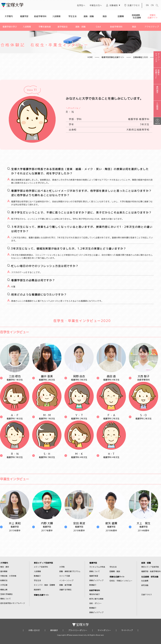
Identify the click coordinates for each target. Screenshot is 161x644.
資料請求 (54, 630)
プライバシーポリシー (78, 630)
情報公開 (4, 590)
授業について (95, 571)
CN (152, 5)
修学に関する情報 (96, 599)
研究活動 (145, 585)
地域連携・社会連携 (137, 16)
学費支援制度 (45, 27)
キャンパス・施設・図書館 (44, 585)
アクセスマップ (152, 27)
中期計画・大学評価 (8, 576)
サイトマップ (127, 630)
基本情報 (4, 571)
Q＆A (98, 27)
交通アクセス (133, 5)
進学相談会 (62, 27)
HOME (90, 57)
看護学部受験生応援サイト (113, 57)
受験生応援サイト (153, 16)
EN (147, 5)
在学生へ (81, 5)
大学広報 (4, 585)
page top (157, 123)
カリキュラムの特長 (97, 567)
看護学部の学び (10, 27)
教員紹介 (37, 576)
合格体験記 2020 (140, 57)
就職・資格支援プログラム (70, 571)
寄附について (6, 599)
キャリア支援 (65, 576)
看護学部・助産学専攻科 (151, 571)
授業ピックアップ (96, 580)
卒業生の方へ (96, 5)
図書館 (121, 16)
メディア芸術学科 (41, 567)
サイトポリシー (104, 630)
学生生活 (72, 16)
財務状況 (4, 580)
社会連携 (145, 581)
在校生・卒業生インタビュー (121, 581)
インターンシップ (66, 580)
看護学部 (24, 16)
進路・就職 (89, 16)
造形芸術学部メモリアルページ (13, 603)
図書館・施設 (115, 571)
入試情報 (56, 16)
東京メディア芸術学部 (43, 563)
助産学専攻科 (40, 16)
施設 (105, 16)
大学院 (62, 567)
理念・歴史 (5, 567)
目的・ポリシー (95, 603)
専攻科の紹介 (95, 594)
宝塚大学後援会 (6, 594)
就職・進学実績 (65, 585)
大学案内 (9, 16)
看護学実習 (94, 576)
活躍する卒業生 (65, 590)
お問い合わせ (34, 630)
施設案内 (37, 590)
